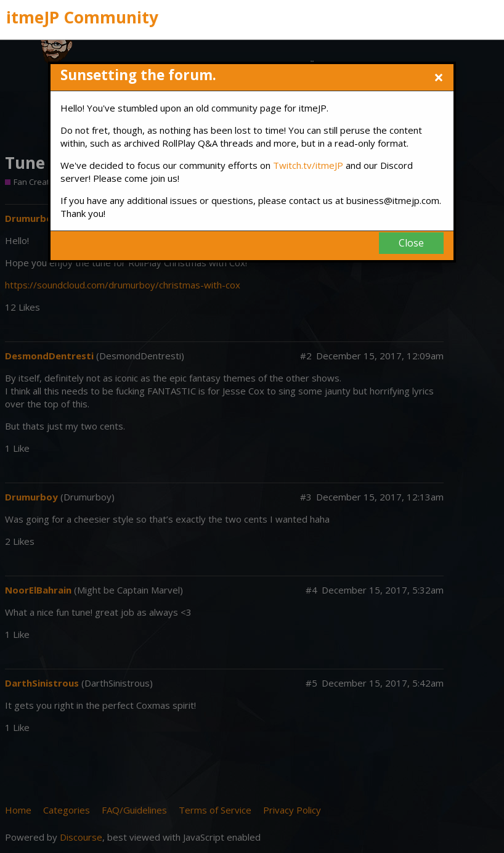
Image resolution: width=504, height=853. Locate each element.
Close (411, 243)
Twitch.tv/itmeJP (308, 165)
